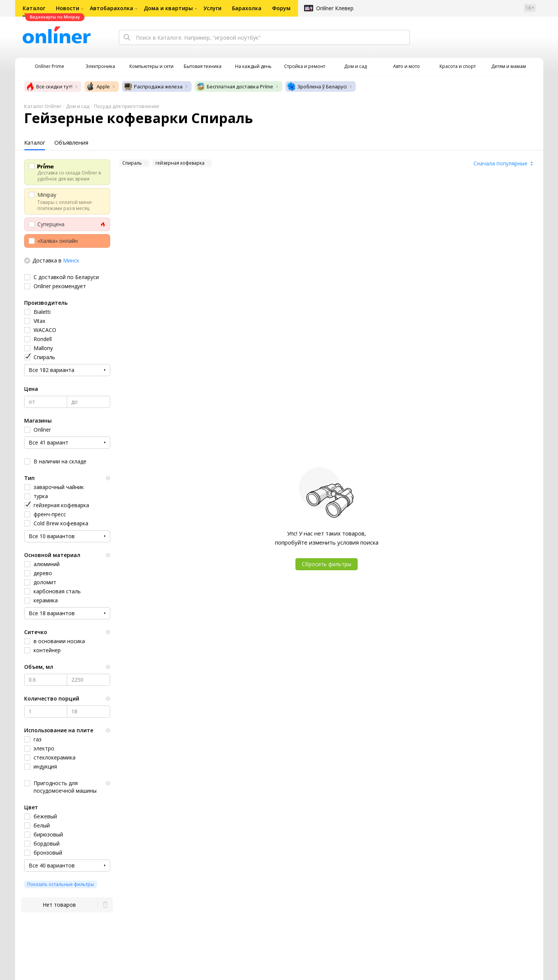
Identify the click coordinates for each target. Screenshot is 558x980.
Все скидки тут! (49, 86)
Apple (98, 86)
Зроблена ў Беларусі (317, 86)
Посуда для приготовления (126, 106)
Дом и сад (78, 106)
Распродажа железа (153, 86)
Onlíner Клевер (335, 8)
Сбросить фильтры (327, 564)
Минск (71, 260)
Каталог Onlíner (43, 106)
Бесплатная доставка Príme (235, 86)
